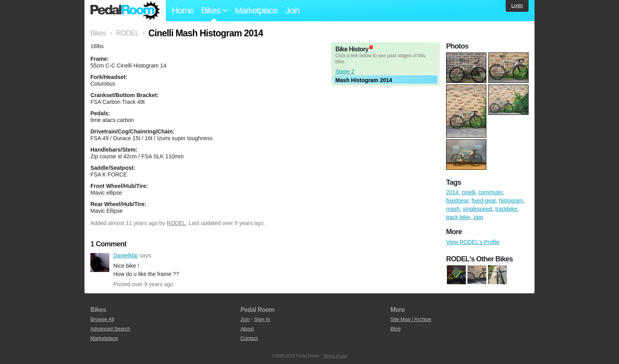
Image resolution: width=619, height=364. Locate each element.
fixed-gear (484, 201)
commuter (491, 192)
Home (183, 10)
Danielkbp (100, 263)
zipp (478, 217)
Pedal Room (125, 11)
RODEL (176, 223)
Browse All (102, 319)
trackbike (506, 209)
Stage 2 (345, 71)
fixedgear (457, 201)
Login (517, 6)
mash (453, 209)
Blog (396, 329)
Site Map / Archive (411, 319)
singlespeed (477, 209)
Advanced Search (110, 329)
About (247, 329)
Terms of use (335, 356)
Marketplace (256, 10)
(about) (371, 47)
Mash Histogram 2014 (364, 80)
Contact (249, 338)
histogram (511, 201)
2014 (452, 192)
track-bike (458, 217)
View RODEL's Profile (473, 242)
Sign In (262, 319)
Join (293, 10)
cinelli (468, 192)
